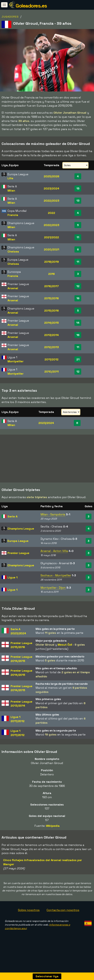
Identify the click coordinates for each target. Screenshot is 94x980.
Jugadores (10, 17)
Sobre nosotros (29, 911)
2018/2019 (51, 262)
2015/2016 (51, 298)
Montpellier (16, 361)
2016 (52, 274)
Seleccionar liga (47, 976)
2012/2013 (51, 347)
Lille (10, 178)
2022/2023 (51, 201)
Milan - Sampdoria (53, 516)
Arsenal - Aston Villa (54, 552)
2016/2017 (51, 286)
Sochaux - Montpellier (56, 577)
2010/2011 (51, 371)
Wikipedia (53, 827)
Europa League (18, 542)
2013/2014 (51, 335)
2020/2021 (51, 249)
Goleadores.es (31, 6)
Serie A (12, 518)
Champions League (21, 530)
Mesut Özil (65, 646)
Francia (13, 215)
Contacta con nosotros (63, 911)
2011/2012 (51, 359)
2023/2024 (51, 188)
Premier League (18, 554)
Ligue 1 (12, 579)
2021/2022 (51, 237)
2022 (51, 213)
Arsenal (13, 288)
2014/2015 (51, 323)
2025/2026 (51, 176)
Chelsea (13, 251)
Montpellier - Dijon (53, 589)
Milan (11, 190)
